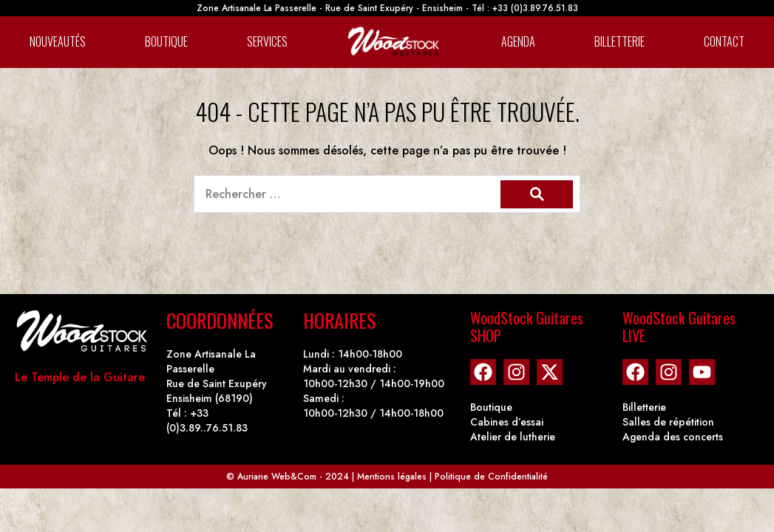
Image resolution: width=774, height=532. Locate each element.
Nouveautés (58, 41)
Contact (724, 41)
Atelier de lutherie (513, 437)
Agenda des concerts (673, 437)
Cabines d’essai (507, 422)
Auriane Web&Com (277, 477)
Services (267, 41)
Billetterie (619, 41)
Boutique (166, 41)
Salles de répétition (668, 422)
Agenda (518, 41)
